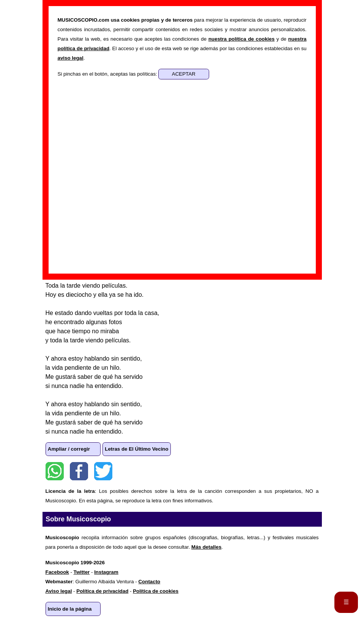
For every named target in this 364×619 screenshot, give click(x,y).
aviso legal (71, 58)
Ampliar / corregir (69, 449)
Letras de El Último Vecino (136, 449)
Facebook (79, 471)
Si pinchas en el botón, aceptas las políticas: (108, 74)
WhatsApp (55, 471)
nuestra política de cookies (241, 39)
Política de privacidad (102, 591)
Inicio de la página (70, 609)
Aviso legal (59, 591)
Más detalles (206, 547)
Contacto (149, 582)
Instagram (106, 572)
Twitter (103, 471)
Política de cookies (156, 591)
